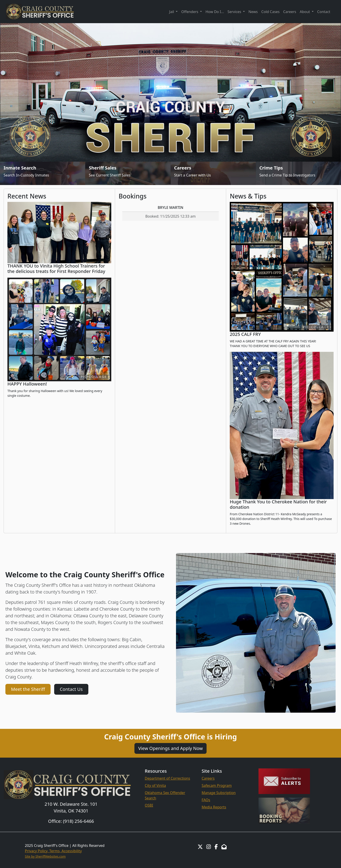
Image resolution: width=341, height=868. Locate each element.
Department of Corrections (167, 778)
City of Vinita (155, 785)
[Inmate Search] (43, 173)
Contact (324, 12)
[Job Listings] (213, 173)
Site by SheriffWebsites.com (45, 856)
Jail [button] (172, 12)
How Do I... (215, 12)
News (253, 12)
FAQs (206, 800)
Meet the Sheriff (28, 689)
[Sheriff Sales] (128, 173)
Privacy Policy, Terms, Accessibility (53, 851)
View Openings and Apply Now (170, 748)
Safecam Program (217, 785)
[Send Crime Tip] (298, 173)
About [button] (305, 12)
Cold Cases (270, 12)
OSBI (149, 805)
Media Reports (214, 807)
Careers (290, 12)
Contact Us (71, 689)
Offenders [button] (190, 12)
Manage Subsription (219, 793)
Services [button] (235, 12)
